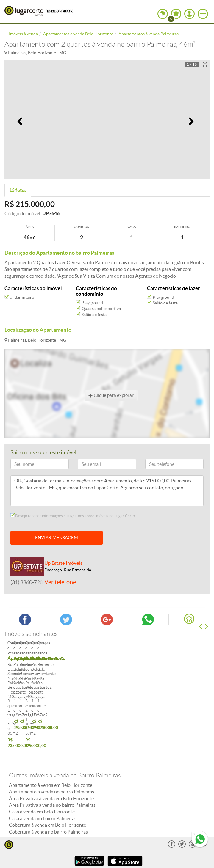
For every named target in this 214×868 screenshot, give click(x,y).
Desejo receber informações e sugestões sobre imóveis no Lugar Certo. (73, 516)
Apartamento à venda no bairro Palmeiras (51, 758)
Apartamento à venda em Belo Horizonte (51, 751)
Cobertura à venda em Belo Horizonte (47, 791)
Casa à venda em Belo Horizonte (42, 778)
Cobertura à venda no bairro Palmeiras (48, 798)
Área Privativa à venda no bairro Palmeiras (52, 771)
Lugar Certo (24, 11)
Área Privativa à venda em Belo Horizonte (51, 765)
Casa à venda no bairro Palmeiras (43, 784)
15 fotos (18, 190)
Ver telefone (60, 582)
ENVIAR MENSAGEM (57, 538)
